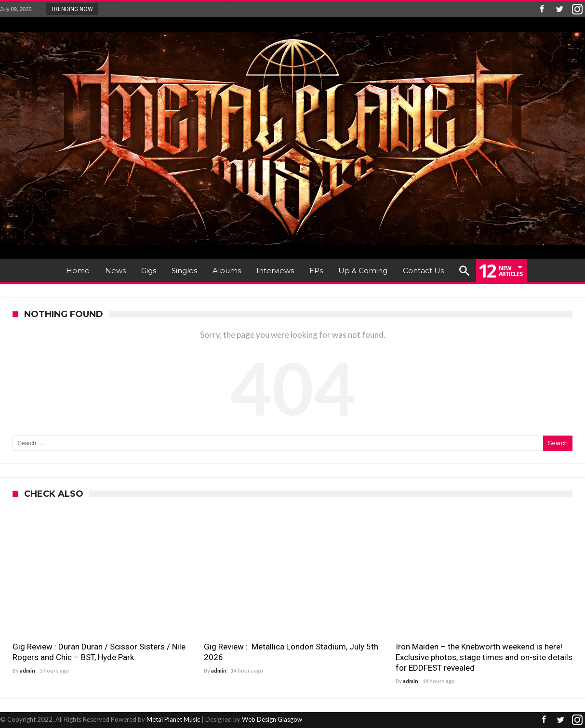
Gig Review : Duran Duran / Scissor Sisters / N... (167, 9)
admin (27, 670)
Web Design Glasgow (272, 719)
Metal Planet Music (173, 719)
